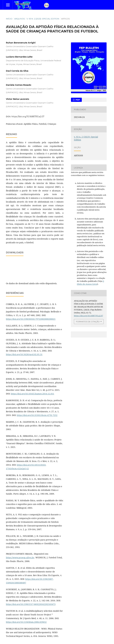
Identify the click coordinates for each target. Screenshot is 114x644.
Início (9, 19)
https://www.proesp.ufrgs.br (20, 557)
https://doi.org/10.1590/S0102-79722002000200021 (31, 319)
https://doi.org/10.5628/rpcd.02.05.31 (24, 354)
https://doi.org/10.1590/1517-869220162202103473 (31, 604)
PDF (77, 100)
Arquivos (20, 19)
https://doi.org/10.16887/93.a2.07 (28, 117)
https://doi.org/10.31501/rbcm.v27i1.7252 (37, 415)
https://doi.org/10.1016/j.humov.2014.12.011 (33, 394)
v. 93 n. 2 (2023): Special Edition (43, 19)
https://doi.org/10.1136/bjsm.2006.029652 (26, 622)
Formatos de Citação (88, 322)
